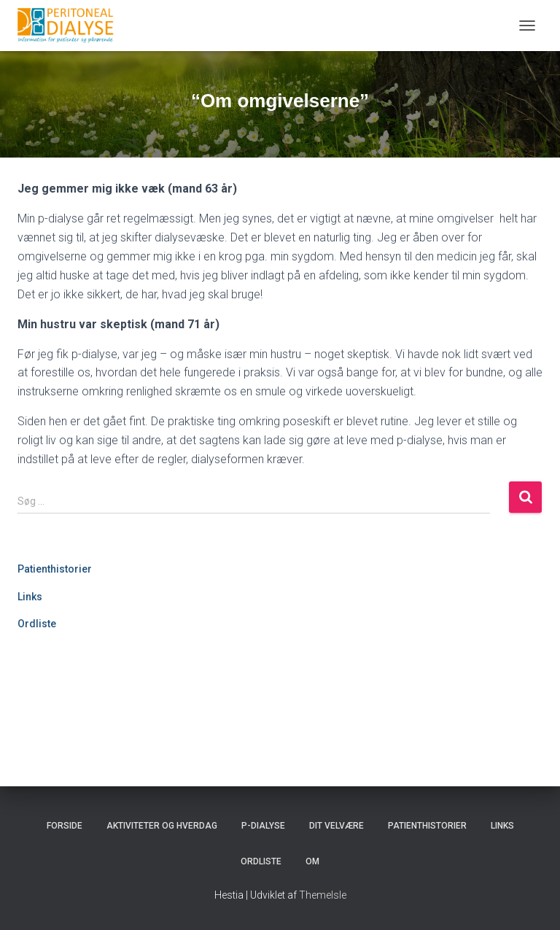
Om (312, 861)
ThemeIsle (323, 895)
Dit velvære (337, 826)
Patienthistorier (55, 569)
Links (30, 597)
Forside (65, 826)
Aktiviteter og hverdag (162, 826)
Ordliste (37, 624)
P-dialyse (263, 826)
